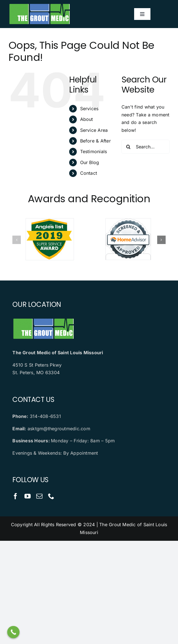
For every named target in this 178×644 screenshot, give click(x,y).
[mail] (39, 496)
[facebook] (15, 496)
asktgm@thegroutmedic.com (59, 429)
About (87, 119)
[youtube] (28, 496)
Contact (89, 173)
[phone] (51, 496)
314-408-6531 (45, 416)
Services (89, 109)
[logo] (39, 5)
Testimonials (94, 151)
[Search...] (146, 147)
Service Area (94, 130)
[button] (17, 240)
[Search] (129, 147)
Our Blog (90, 162)
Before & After (95, 141)
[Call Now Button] (13, 632)
